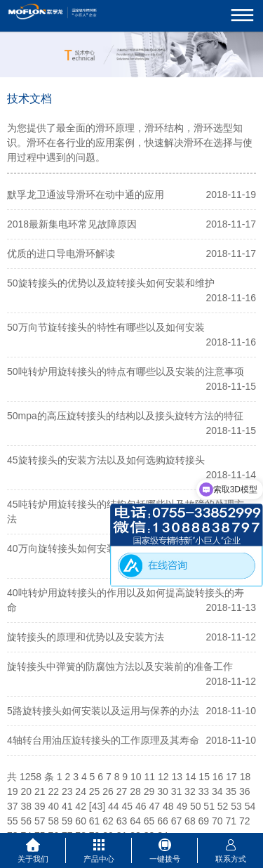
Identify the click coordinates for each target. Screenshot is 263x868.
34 (217, 791)
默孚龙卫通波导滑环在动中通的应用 (86, 195)
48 (168, 806)
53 (236, 806)
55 (13, 821)
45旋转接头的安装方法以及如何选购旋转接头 (106, 460)
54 (250, 806)
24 (81, 791)
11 (149, 777)
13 (177, 777)
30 (163, 791)
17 (231, 777)
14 (191, 777)
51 (209, 806)
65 (149, 821)
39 (40, 806)
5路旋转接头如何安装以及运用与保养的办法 (103, 711)
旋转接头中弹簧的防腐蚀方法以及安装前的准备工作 (120, 666)
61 (95, 821)
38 (26, 806)
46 (141, 806)
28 (135, 791)
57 (40, 821)
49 (182, 806)
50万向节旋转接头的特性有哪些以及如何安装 (106, 327)
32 (190, 791)
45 (128, 806)
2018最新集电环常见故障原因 (72, 224)
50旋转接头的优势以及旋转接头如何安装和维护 (111, 283)
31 (177, 791)
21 (40, 791)
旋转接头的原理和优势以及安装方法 (86, 637)
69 (204, 821)
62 (108, 821)
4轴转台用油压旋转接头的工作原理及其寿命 (103, 740)
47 (154, 806)
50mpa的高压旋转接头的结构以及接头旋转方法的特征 (125, 416)
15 (204, 777)
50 (196, 806)
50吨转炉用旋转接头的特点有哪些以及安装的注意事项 (126, 371)
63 (122, 821)
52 (223, 806)
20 (26, 791)
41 (67, 806)
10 (136, 777)
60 (81, 821)
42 (81, 806)
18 (245, 777)
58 (53, 821)
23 (67, 791)
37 (13, 806)
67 (177, 821)
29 (149, 791)
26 (108, 791)
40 (53, 806)
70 (217, 821)
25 (95, 791)
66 (163, 821)
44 (114, 806)
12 (163, 777)
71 (231, 821)
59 (67, 821)
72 (245, 821)
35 (231, 791)
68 (190, 821)
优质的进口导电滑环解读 (61, 254)
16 (218, 777)
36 (245, 791)
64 (135, 821)
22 (53, 791)
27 (122, 791)
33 (204, 791)
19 (13, 791)
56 (26, 821)
